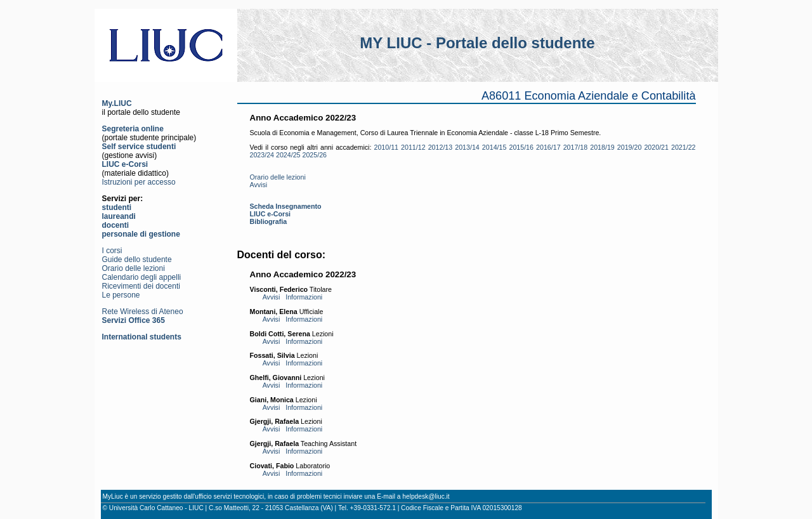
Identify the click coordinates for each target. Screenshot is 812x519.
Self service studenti (139, 147)
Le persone (121, 295)
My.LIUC (117, 103)
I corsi (112, 251)
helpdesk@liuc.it (426, 496)
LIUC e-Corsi (125, 164)
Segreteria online (133, 129)
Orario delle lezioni (134, 268)
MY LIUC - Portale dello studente (477, 43)
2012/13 (441, 147)
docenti (116, 225)
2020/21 (656, 147)
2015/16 (521, 147)
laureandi (119, 216)
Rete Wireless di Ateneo (143, 312)
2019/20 (630, 147)
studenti (117, 207)
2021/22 (684, 147)
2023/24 (262, 155)
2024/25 (288, 155)
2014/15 (494, 147)
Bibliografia (269, 221)
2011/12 (413, 147)
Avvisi (259, 185)
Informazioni (304, 297)
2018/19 (602, 147)
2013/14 (467, 147)
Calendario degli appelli (142, 277)
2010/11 (386, 147)
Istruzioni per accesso (139, 182)
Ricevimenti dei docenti (141, 286)
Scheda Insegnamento (286, 206)
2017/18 (576, 147)
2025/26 (315, 155)
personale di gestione (141, 234)
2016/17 (548, 147)
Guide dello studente (137, 259)
